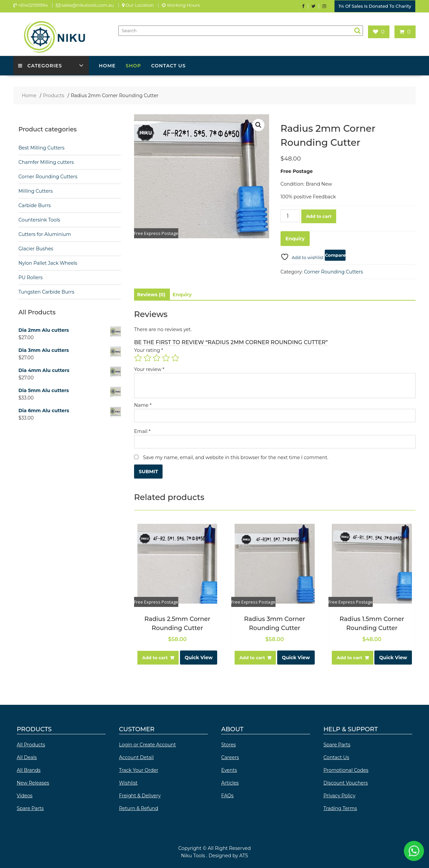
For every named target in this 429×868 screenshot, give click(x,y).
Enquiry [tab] (182, 293)
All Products (31, 743)
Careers (230, 756)
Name (143, 404)
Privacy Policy (339, 794)
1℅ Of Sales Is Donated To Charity (375, 6)
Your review (149, 368)
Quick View (199, 656)
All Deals (27, 756)
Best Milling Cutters (41, 146)
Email (142, 430)
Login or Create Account (147, 743)
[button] (258, 124)
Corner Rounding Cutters (333, 270)
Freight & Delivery (140, 794)
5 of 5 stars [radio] (175, 356)
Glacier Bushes (36, 247)
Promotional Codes (346, 769)
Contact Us (168, 64)
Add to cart (319, 215)
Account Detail (136, 756)
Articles (230, 782)
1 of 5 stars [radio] (138, 356)
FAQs (227, 794)
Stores (229, 743)
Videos (25, 794)
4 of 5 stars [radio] (166, 356)
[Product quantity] (290, 214)
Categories (40, 64)
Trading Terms (340, 807)
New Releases (33, 782)
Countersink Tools (39, 219)
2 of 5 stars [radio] (147, 356)
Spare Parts (30, 807)
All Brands (29, 769)
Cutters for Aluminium (45, 233)
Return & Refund (139, 807)
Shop (133, 64)
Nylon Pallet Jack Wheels (48, 262)
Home (107, 64)
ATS (244, 854)
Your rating (148, 349)
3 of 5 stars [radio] (157, 356)
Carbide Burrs (35, 204)
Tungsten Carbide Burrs (46, 291)
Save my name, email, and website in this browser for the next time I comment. (236, 456)
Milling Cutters (36, 190)
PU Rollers (30, 276)
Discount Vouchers (346, 782)
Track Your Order (139, 769)
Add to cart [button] (155, 656)
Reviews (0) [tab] (151, 293)
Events (229, 769)
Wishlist (128, 782)
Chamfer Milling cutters (46, 161)
